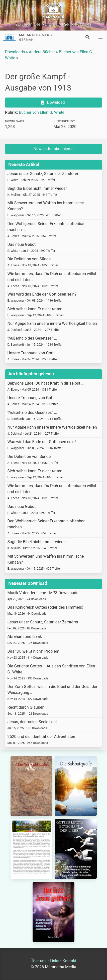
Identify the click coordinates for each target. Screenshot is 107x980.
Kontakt (70, 961)
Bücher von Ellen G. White (41, 112)
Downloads (15, 52)
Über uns (38, 961)
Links (55, 961)
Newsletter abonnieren (53, 149)
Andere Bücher (42, 52)
